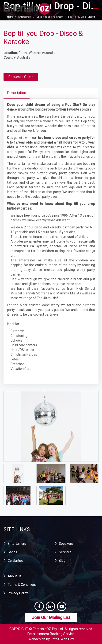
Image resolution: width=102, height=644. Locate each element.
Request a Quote (21, 77)
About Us (15, 576)
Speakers (66, 544)
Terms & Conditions (22, 585)
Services (65, 552)
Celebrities (16, 561)
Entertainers (17, 544)
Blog (62, 561)
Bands (12, 552)
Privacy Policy (18, 593)
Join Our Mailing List (51, 617)
